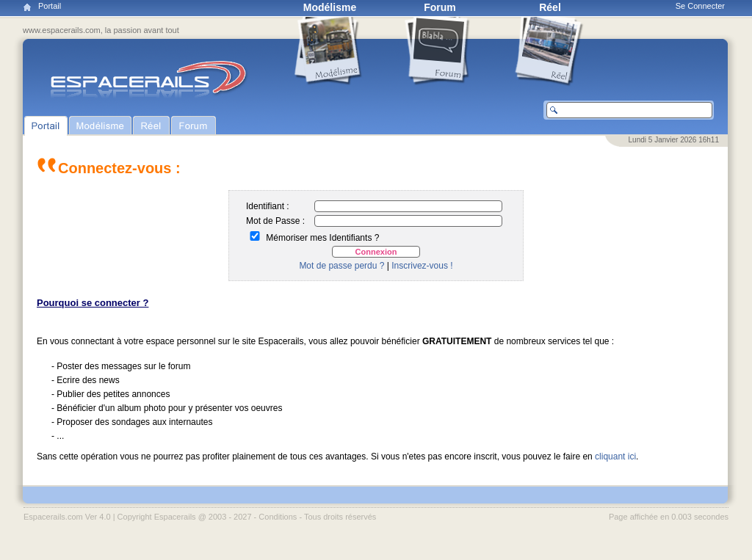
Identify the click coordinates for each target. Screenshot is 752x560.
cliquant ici (615, 457)
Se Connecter (700, 6)
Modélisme (330, 7)
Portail (50, 6)
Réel (550, 7)
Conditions (278, 517)
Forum (440, 7)
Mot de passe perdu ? (341, 266)
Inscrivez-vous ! (422, 266)
